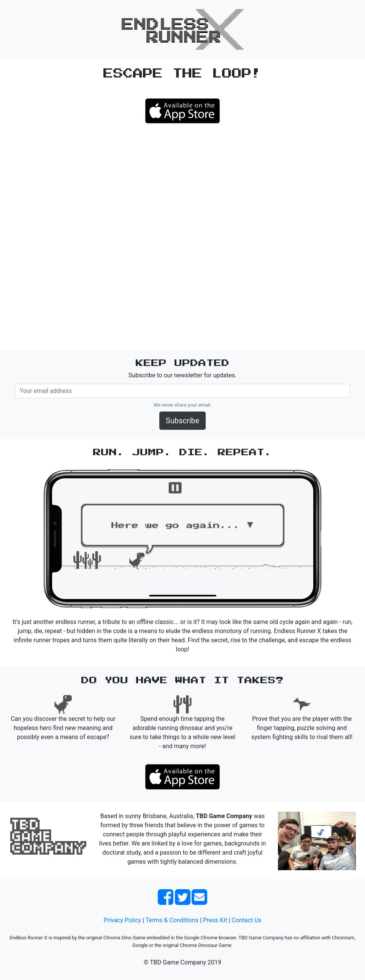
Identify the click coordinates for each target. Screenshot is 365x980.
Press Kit (215, 920)
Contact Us (247, 920)
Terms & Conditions (172, 920)
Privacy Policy (122, 920)
